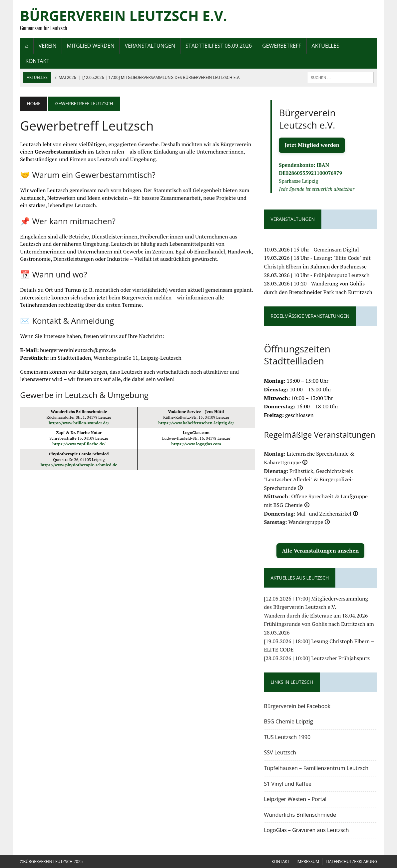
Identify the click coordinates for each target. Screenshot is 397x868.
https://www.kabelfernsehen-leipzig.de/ (196, 423)
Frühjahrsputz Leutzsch (342, 275)
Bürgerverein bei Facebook (297, 706)
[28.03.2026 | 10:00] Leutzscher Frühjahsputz (317, 658)
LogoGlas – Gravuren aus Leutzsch (307, 830)
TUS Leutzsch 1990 (287, 737)
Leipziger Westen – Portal (295, 799)
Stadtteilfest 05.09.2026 (218, 46)
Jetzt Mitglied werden (312, 145)
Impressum (308, 862)
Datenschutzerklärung (352, 862)
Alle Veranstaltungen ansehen (321, 551)
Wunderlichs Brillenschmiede (300, 815)
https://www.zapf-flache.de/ (79, 444)
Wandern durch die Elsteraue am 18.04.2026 (316, 616)
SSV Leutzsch (280, 753)
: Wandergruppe (297, 522)
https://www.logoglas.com (196, 444)
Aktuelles (325, 46)
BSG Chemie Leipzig (289, 721)
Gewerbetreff (282, 46)
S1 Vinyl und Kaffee (288, 784)
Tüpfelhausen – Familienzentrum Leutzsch (316, 768)
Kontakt (37, 61)
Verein (47, 46)
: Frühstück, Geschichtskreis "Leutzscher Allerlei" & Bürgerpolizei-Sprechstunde (309, 479)
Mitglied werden (90, 46)
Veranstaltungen (150, 46)
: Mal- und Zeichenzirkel (311, 514)
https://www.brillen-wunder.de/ (79, 423)
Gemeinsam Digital (336, 249)
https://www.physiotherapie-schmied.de (79, 465)
